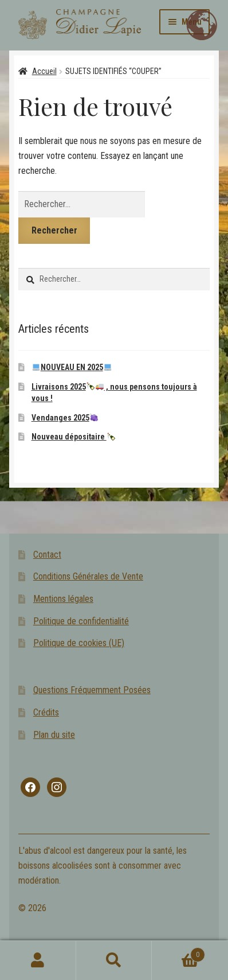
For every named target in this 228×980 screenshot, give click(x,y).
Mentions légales (63, 599)
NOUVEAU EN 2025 (72, 367)
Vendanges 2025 (65, 418)
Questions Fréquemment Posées (92, 690)
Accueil (44, 71)
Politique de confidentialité (81, 621)
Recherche (114, 960)
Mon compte (38, 960)
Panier (178, 952)
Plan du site (54, 735)
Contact (47, 555)
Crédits (46, 712)
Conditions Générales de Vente (88, 576)
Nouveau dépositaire (73, 437)
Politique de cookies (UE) (79, 643)
